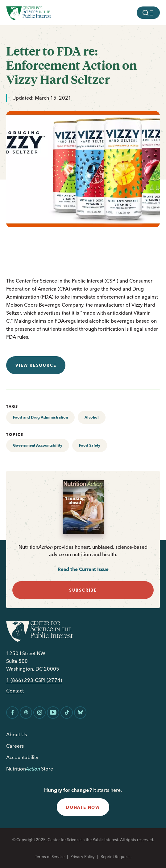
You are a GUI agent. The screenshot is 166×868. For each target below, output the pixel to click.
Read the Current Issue (83, 569)
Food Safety (90, 445)
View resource (36, 365)
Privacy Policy (83, 857)
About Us (17, 734)
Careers (15, 746)
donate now (83, 807)
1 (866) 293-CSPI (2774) (34, 680)
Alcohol (92, 417)
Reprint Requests (116, 857)
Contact (15, 691)
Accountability (22, 757)
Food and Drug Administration (40, 417)
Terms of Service (50, 857)
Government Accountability (38, 445)
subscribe (83, 590)
